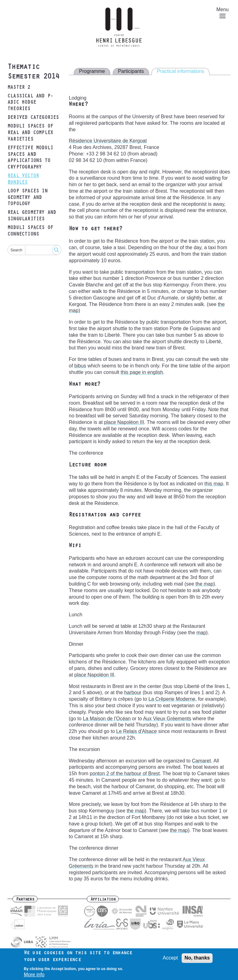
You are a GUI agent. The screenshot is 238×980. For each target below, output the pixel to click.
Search (16, 250)
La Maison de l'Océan (107, 719)
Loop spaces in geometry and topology (27, 198)
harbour (133, 692)
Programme (92, 71)
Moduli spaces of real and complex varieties (30, 133)
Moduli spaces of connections (30, 231)
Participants (131, 71)
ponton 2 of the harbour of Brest (125, 773)
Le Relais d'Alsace (137, 731)
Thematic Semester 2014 (33, 72)
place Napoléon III (124, 422)
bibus (80, 366)
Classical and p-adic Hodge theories (30, 103)
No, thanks (197, 959)
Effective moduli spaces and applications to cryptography (30, 158)
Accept (170, 959)
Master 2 (19, 88)
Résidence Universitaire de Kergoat (108, 141)
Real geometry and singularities (32, 216)
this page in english (142, 372)
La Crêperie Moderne (172, 699)
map (201, 633)
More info (34, 976)
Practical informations (181, 71)
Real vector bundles (23, 180)
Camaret (201, 761)
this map (214, 484)
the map (205, 584)
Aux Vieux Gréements (167, 719)
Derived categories (33, 118)
